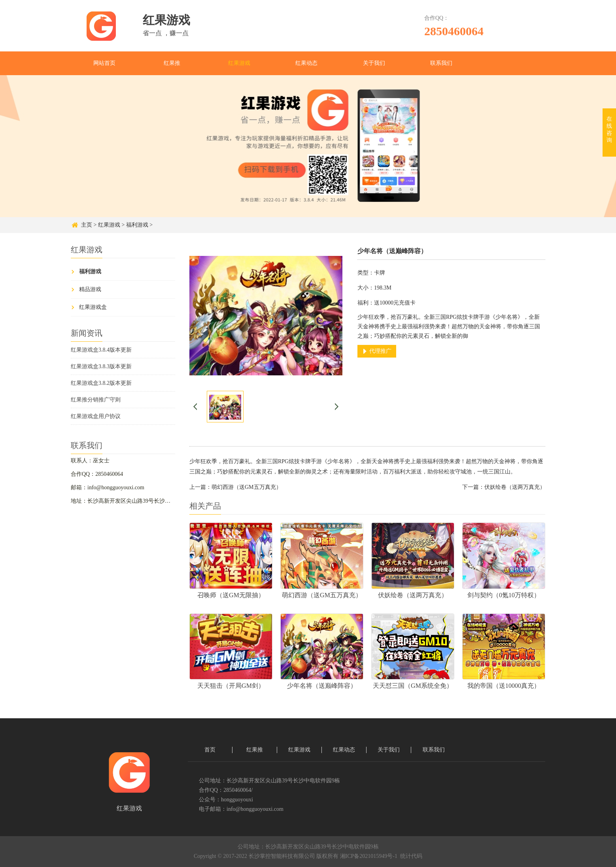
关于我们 (374, 63)
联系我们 (441, 63)
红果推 (172, 63)
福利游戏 (137, 225)
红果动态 (306, 63)
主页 (87, 225)
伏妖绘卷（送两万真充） (515, 487)
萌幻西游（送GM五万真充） (247, 487)
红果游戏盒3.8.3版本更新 (101, 366)
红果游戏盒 (93, 307)
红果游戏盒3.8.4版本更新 (101, 350)
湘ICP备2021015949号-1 (369, 856)
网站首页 (104, 63)
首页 (210, 750)
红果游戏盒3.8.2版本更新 (101, 383)
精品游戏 (90, 289)
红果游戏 (239, 63)
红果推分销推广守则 (96, 400)
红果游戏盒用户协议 (96, 416)
